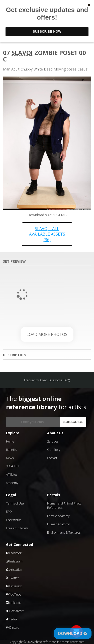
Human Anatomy (58, 524)
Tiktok (12, 619)
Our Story (54, 450)
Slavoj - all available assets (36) (47, 234)
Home (10, 441)
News (10, 458)
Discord (13, 628)
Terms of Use (15, 503)
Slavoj (22, 53)
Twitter (13, 578)
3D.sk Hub (13, 466)
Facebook (14, 553)
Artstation (14, 570)
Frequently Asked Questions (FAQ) (47, 380)
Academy (12, 483)
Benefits (11, 450)
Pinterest (14, 586)
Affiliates (12, 475)
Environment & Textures (64, 532)
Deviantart (15, 611)
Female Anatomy (58, 516)
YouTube (14, 594)
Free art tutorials (17, 528)
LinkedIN (14, 603)
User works (14, 520)
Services (53, 441)
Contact (52, 458)
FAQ (9, 512)
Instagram (14, 561)
